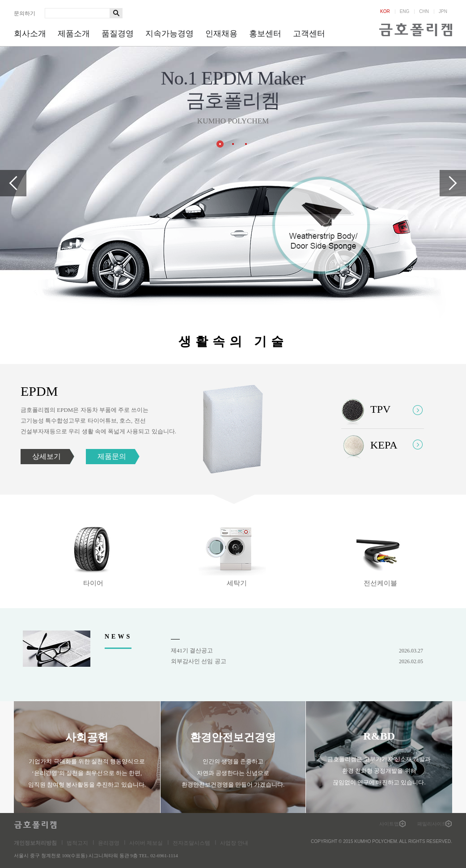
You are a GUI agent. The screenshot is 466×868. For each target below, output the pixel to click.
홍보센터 (265, 34)
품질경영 (118, 34)
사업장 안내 (234, 843)
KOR (385, 12)
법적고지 (77, 843)
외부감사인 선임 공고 (297, 661)
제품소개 (74, 34)
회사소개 (30, 34)
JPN (443, 12)
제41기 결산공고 (297, 651)
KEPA (384, 445)
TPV (380, 409)
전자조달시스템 (191, 843)
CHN (424, 12)
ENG (405, 12)
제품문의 (112, 456)
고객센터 (309, 34)
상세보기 (47, 456)
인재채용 (221, 34)
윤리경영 (109, 843)
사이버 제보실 (146, 843)
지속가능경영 (169, 34)
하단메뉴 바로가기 (0, 0)
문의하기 (25, 13)
